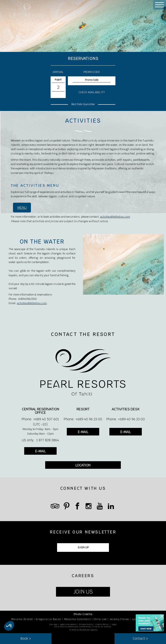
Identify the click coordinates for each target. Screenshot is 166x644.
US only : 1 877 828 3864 (40, 440)
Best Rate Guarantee (83, 104)
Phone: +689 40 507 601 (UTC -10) (40, 422)
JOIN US (83, 592)
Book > (26, 638)
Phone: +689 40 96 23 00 (83, 419)
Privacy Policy (86, 624)
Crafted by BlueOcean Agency (84, 630)
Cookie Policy (102, 624)
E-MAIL (40, 451)
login (114, 624)
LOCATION (83, 465)
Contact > (140, 638)
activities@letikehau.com (115, 217)
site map (53, 624)
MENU (22, 208)
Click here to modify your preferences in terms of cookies (83, 627)
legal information (68, 624)
